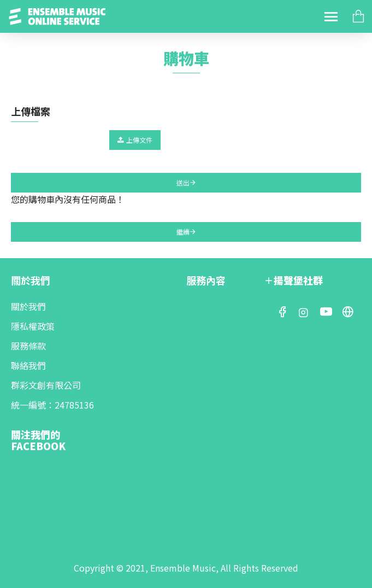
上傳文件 (135, 140)
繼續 (183, 232)
